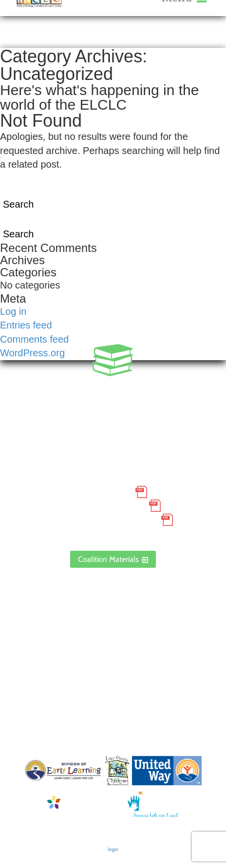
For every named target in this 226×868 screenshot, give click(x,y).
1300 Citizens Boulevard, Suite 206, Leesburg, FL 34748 (113, 431)
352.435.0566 (113, 389)
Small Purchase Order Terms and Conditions (113, 485)
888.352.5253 (113, 403)
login (113, 849)
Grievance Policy (104, 506)
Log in (13, 311)
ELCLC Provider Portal (113, 534)
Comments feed (34, 339)
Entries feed (26, 325)
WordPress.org (32, 353)
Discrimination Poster (105, 520)
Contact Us (113, 628)
